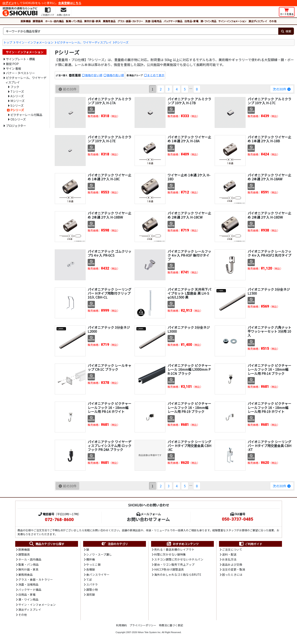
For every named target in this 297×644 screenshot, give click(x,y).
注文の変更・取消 (234, 569)
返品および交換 (232, 564)
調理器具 (38, 21)
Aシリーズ (17, 96)
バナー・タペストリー (20, 73)
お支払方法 (229, 559)
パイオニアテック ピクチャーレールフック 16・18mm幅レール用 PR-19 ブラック (189, 407)
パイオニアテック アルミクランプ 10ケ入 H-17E (109, 139)
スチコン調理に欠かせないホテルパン (179, 559)
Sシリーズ (17, 105)
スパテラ (92, 584)
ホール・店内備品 (55, 21)
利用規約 (121, 625)
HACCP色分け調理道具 (169, 569)
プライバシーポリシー (143, 625)
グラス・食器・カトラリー (130, 21)
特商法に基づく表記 (171, 625)
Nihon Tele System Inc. (149, 632)
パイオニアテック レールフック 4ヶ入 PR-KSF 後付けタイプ (189, 255)
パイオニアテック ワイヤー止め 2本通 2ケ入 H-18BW (109, 215)
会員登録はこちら (70, 3)
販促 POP (12, 64)
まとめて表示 (156, 75)
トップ (8, 42)
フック (15, 87)
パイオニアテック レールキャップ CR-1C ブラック (109, 367)
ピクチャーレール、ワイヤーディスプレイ (84, 42)
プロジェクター (16, 126)
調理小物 (92, 590)
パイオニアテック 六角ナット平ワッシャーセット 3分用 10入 (269, 331)
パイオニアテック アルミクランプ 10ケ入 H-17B (189, 101)
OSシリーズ (18, 119)
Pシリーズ (122, 42)
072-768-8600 (59, 520)
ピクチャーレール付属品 (26, 115)
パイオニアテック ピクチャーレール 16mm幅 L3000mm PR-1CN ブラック (189, 369)
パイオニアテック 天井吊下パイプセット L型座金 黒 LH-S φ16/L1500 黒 (189, 293)
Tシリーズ (17, 91)
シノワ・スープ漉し (99, 554)
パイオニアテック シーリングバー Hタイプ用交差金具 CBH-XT (270, 446)
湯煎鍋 (91, 594)
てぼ (89, 579)
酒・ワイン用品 (208, 21)
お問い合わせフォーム (148, 519)
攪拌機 (91, 559)
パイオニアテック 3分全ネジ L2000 (109, 329)
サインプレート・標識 (20, 59)
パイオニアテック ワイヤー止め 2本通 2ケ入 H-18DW (269, 215)
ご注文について (232, 549)
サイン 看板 (13, 68)
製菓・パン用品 (74, 21)
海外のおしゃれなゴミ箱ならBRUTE (178, 575)
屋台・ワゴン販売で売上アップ (174, 564)
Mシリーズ (17, 101)
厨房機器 (26, 21)
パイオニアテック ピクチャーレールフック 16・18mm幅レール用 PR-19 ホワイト (269, 407)
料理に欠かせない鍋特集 (170, 554)
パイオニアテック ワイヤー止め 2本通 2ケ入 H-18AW (269, 177)
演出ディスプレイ (258, 21)
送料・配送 (229, 554)
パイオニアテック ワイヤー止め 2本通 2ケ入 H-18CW (189, 215)
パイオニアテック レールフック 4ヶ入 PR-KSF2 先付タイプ (269, 253)
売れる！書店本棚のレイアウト (174, 549)
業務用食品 (109, 21)
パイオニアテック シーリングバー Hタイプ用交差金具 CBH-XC (189, 446)
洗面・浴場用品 (153, 21)
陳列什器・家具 (92, 21)
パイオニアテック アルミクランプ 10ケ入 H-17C (269, 101)
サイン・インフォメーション (232, 21)
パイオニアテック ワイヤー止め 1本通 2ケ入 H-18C (109, 177)
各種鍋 (91, 569)
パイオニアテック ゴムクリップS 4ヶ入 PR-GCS (109, 253)
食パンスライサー (98, 575)
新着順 (76, 75)
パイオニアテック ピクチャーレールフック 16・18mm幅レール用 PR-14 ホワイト (109, 407)
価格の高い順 (115, 75)
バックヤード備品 (173, 21)
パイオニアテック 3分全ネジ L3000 (189, 329)
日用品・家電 (191, 21)
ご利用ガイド (250, 544)
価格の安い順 (94, 75)
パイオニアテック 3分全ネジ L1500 (269, 291)
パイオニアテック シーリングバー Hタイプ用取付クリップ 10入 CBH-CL (109, 293)
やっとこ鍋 (93, 564)
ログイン (8, 3)
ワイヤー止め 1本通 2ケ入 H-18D (189, 177)
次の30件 (282, 89)
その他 (273, 21)
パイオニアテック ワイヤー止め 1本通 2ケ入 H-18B (269, 139)
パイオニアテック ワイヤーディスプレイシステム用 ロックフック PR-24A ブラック (109, 446)
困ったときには (232, 575)
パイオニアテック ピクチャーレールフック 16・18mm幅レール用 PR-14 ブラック (269, 369)
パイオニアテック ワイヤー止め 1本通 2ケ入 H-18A (189, 139)
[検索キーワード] (141, 31)
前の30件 (67, 89)
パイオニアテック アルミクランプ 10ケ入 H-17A (109, 101)
